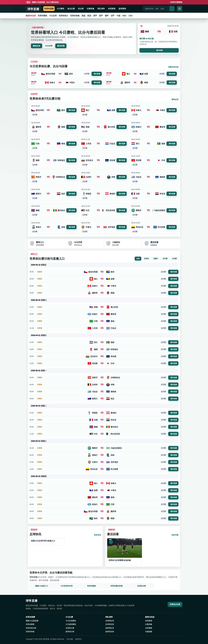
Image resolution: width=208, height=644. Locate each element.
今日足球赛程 (71, 621)
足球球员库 (110, 624)
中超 (118, 16)
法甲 (113, 16)
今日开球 (49, 46)
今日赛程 (60, 9)
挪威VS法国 (31, 16)
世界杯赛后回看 (117, 586)
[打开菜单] (180, 9)
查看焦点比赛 (175, 604)
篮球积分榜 (70, 632)
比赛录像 (90, 9)
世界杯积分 (63, 16)
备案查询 (78, 639)
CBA (131, 16)
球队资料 (101, 9)
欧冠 (89, 16)
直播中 (156, 259)
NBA (124, 16)
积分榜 (81, 9)
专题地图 (149, 632)
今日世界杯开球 (67, 586)
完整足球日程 (173, 67)
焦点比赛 (71, 9)
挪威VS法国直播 (32, 621)
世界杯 (146, 259)
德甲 (107, 16)
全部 (138, 259)
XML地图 (70, 639)
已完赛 (174, 259)
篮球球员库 (110, 632)
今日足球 (53, 16)
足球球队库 (110, 621)
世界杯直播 (49, 9)
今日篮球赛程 (71, 624)
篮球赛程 (122, 9)
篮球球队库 (110, 628)
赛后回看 (61, 46)
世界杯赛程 (42, 16)
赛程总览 (36, 46)
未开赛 (165, 259)
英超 (83, 16)
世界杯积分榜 (31, 628)
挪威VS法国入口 (41, 586)
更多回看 (175, 535)
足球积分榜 (141, 586)
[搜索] (172, 9)
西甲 (95, 16)
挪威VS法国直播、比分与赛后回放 (42, 2)
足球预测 (149, 628)
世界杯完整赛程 (176, 2)
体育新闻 (112, 9)
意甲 (101, 16)
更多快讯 (97, 535)
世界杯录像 (75, 16)
